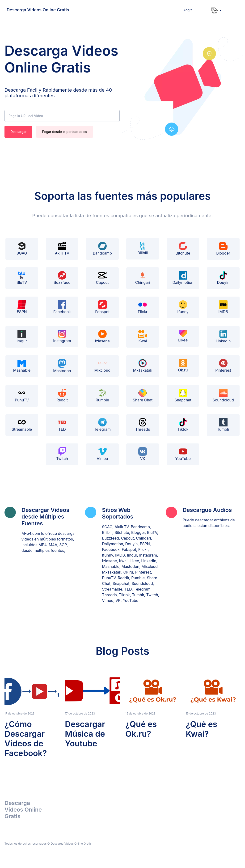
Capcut (102, 278)
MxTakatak (143, 366)
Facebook (62, 307)
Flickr (143, 307)
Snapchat (183, 396)
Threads (143, 425)
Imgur (22, 336)
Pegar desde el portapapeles (64, 132)
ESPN (22, 307)
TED (62, 425)
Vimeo (102, 454)
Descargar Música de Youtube (85, 734)
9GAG (22, 249)
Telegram (102, 425)
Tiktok (183, 425)
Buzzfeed (62, 278)
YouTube (183, 454)
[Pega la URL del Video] (62, 116)
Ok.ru (183, 366)
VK (143, 454)
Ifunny (183, 307)
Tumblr (223, 425)
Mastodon (62, 366)
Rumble (102, 396)
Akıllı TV (62, 249)
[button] (187, 10)
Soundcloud (223, 396)
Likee (183, 336)
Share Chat (143, 396)
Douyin (223, 278)
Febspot (102, 307)
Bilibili (143, 249)
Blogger (223, 249)
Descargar (18, 132)
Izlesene (102, 336)
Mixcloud (102, 366)
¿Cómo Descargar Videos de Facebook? (26, 739)
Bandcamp (102, 249)
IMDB (223, 307)
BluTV (22, 278)
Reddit (62, 396)
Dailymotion (183, 278)
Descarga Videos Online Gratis (38, 10)
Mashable (22, 366)
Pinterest (223, 366)
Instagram (62, 336)
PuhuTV (22, 396)
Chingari (143, 278)
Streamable (22, 425)
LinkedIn (223, 336)
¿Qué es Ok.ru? (141, 729)
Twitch (62, 454)
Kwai (143, 336)
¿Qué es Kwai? (201, 729)
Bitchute (183, 249)
